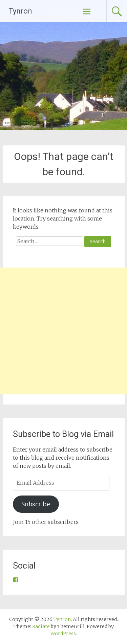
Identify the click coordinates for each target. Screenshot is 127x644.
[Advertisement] (63, 331)
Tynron (20, 11)
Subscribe (36, 504)
